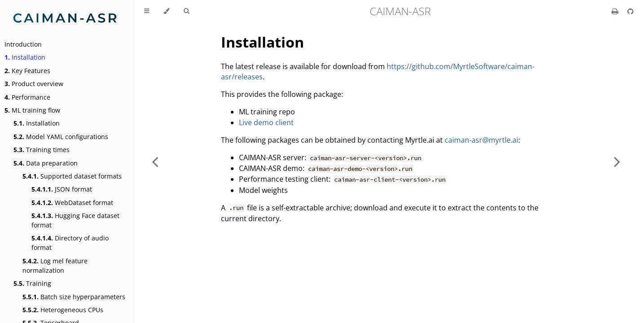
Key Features (27, 71)
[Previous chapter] (155, 161)
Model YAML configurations (61, 137)
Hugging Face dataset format (75, 220)
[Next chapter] (617, 161)
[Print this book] (616, 11)
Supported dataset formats (72, 176)
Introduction (23, 44)
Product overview (34, 84)
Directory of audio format (70, 243)
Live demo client (266, 122)
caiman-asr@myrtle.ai (481, 140)
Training (32, 283)
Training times (42, 150)
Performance (27, 97)
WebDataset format (72, 203)
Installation (25, 57)
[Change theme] (166, 11)
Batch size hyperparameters (74, 297)
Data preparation (46, 163)
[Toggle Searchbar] (186, 11)
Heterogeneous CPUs (63, 310)
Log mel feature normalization (55, 266)
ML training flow (32, 110)
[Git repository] (631, 11)
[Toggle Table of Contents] (147, 11)
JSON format (62, 189)
